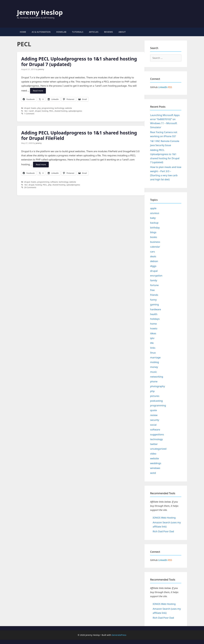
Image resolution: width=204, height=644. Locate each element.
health (154, 314)
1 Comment (29, 114)
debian (154, 261)
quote (153, 410)
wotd (153, 473)
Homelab (61, 32)
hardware (156, 309)
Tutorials (78, 32)
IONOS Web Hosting (164, 518)
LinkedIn (163, 87)
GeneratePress (119, 635)
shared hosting (61, 111)
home (153, 324)
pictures (155, 396)
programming (48, 108)
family (154, 280)
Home (23, 32)
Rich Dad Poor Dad (163, 531)
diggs (153, 266)
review (154, 415)
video (153, 454)
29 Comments (30, 187)
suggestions (157, 434)
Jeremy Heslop (40, 12)
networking (157, 377)
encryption (156, 276)
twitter (154, 444)
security (155, 420)
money (154, 367)
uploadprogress (75, 111)
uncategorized (158, 449)
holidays (155, 319)
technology (59, 108)
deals (153, 256)
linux (153, 353)
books (154, 237)
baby (153, 218)
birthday (155, 228)
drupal (27, 108)
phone (154, 381)
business (155, 242)
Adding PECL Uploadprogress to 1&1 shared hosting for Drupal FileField (79, 135)
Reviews (109, 32)
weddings (156, 463)
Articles (94, 32)
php (39, 108)
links (153, 348)
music (153, 372)
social (153, 425)
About (122, 32)
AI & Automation (41, 32)
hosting (45, 111)
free (152, 290)
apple (153, 208)
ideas (153, 333)
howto (34, 108)
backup (154, 223)
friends (154, 295)
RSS (170, 87)
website (68, 108)
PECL (51, 111)
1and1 (31, 111)
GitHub (154, 87)
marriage (155, 357)
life (152, 343)
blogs (153, 232)
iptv (152, 338)
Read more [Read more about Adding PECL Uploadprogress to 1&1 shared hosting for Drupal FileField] (41, 164)
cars (153, 252)
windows (155, 468)
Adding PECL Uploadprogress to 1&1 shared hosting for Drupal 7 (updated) (79, 61)
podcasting (156, 401)
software (54, 182)
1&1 (26, 111)
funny (153, 300)
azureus (155, 213)
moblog (155, 362)
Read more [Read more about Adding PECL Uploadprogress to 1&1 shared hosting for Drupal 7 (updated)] (38, 91)
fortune (154, 285)
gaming (154, 304)
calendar (155, 247)
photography (158, 386)
